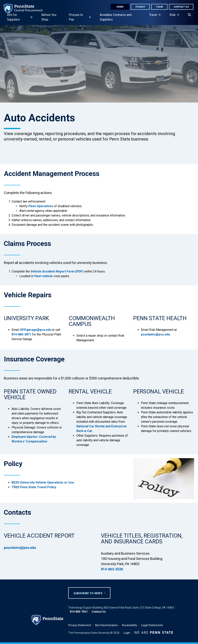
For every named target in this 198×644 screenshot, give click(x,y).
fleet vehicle (44, 276)
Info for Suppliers (19, 19)
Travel (154, 17)
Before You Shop (49, 17)
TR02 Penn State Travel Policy (34, 487)
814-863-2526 (112, 569)
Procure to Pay (79, 19)
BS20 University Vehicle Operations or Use (43, 482)
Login (127, 633)
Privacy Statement (80, 625)
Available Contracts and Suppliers (116, 17)
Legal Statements (152, 625)
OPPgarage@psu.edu (35, 330)
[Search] (189, 15)
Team (159, 7)
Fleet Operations (41, 206)
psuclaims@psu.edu (155, 334)
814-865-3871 (21, 334)
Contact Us (181, 7)
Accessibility (130, 625)
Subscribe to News (88, 593)
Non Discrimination (107, 625)
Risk (173, 17)
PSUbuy (140, 7)
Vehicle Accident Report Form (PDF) (57, 271)
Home (120, 7)
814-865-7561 (79, 612)
